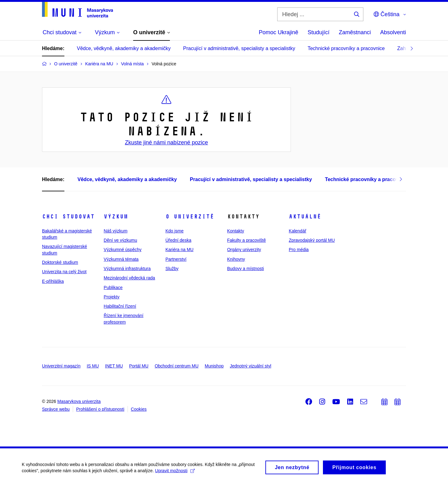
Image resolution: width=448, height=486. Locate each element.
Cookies (139, 409)
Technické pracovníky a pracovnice (346, 48)
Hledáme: (53, 48)
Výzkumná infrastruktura (127, 269)
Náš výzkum (115, 231)
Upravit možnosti (175, 473)
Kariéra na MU (180, 250)
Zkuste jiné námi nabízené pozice (166, 143)
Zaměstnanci (355, 32)
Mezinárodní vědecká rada (129, 278)
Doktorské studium (60, 262)
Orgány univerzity (244, 250)
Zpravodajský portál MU (312, 240)
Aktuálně (305, 217)
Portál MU (139, 366)
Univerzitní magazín (61, 366)
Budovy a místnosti (245, 269)
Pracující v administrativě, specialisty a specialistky (239, 48)
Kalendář (297, 231)
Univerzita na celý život (64, 272)
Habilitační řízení (120, 306)
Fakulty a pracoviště (247, 240)
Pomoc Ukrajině (279, 32)
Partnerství (176, 259)
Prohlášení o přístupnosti (100, 409)
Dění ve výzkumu (120, 240)
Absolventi (393, 32)
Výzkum (116, 217)
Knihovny (236, 259)
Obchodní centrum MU (177, 366)
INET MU (114, 366)
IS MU (93, 366)
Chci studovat (68, 217)
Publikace (113, 287)
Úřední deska (178, 240)
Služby (172, 269)
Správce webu (56, 409)
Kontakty (236, 231)
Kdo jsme (175, 231)
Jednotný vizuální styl (251, 366)
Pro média (299, 250)
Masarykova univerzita (79, 401)
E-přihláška (53, 281)
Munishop (214, 366)
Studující (319, 32)
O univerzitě (190, 217)
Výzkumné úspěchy (122, 250)
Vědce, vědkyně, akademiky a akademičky (124, 48)
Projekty (112, 297)
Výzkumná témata (121, 259)
